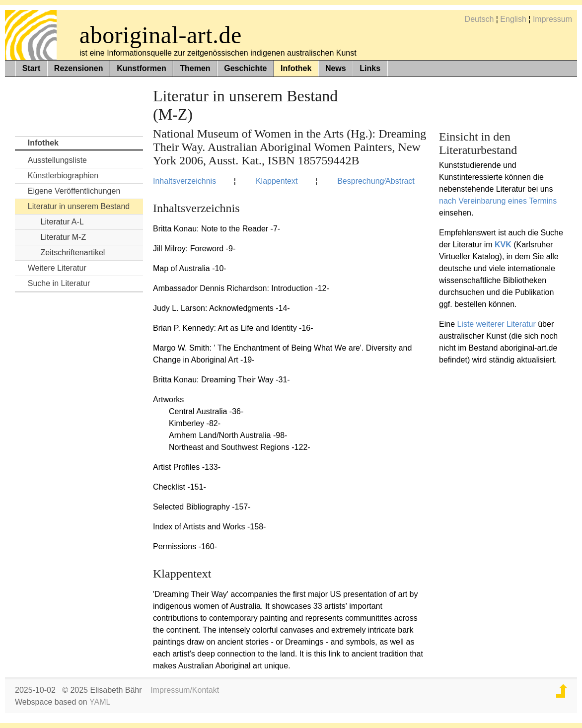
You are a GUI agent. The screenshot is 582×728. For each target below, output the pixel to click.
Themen (195, 68)
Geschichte (245, 68)
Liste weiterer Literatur (496, 324)
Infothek (296, 68)
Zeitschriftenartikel (73, 253)
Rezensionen (79, 68)
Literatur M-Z (64, 237)
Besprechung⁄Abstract (376, 181)
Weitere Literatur (57, 268)
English (513, 19)
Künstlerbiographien (63, 176)
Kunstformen (142, 68)
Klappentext (277, 181)
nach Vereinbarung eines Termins (498, 201)
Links (370, 68)
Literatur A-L (62, 222)
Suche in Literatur (59, 283)
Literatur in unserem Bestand (79, 206)
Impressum (552, 19)
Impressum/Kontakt (185, 690)
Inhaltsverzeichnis (184, 181)
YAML (100, 702)
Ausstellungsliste (57, 160)
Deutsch (479, 19)
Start (31, 68)
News (336, 68)
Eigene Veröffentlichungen (74, 191)
